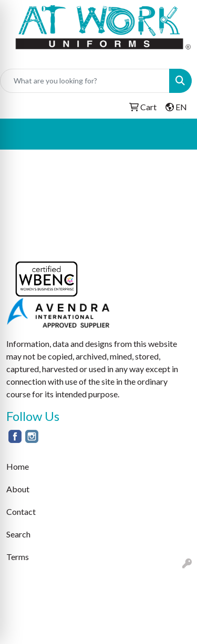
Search (18, 534)
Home (18, 466)
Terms (18, 557)
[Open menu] (176, 134)
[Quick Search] (85, 81)
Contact (21, 511)
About (18, 489)
